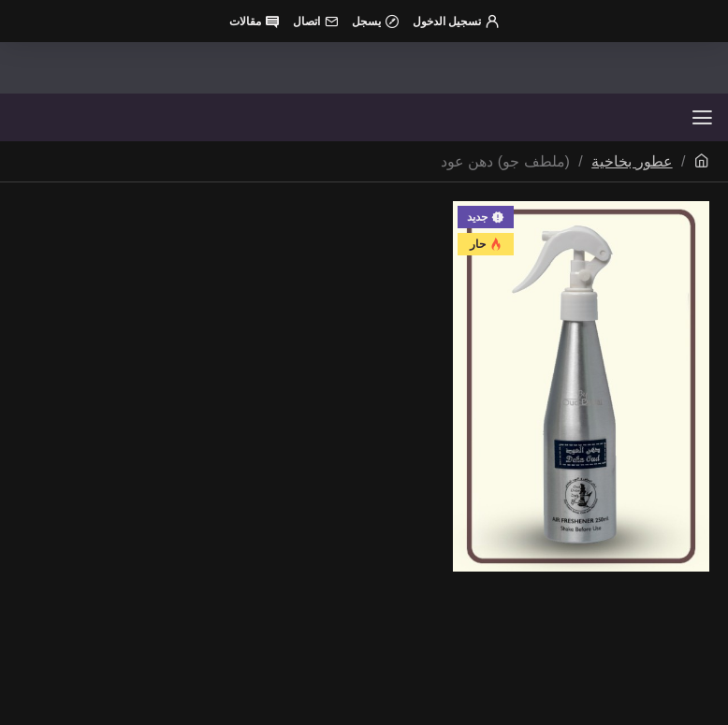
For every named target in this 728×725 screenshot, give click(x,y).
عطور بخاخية (632, 161)
